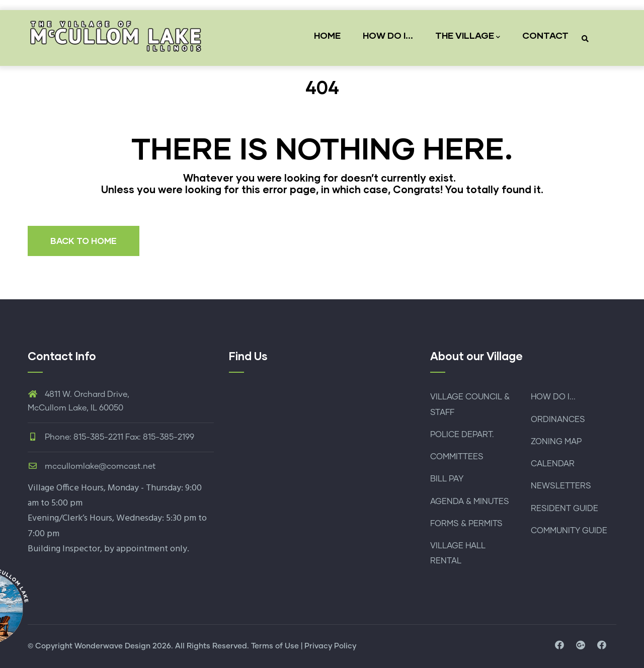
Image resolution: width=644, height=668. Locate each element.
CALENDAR (553, 464)
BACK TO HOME (84, 241)
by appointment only (146, 549)
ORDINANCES (558, 420)
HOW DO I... (388, 35)
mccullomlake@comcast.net (92, 466)
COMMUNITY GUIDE (569, 531)
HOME (327, 35)
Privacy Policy (330, 646)
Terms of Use (275, 646)
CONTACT (545, 35)
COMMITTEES (457, 457)
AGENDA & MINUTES (470, 502)
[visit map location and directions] (581, 646)
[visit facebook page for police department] (602, 646)
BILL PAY (447, 479)
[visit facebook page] (559, 646)
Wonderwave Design (112, 646)
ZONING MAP (556, 442)
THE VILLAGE (468, 36)
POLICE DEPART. (462, 435)
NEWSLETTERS (561, 486)
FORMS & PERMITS (466, 524)
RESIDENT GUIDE (565, 509)
